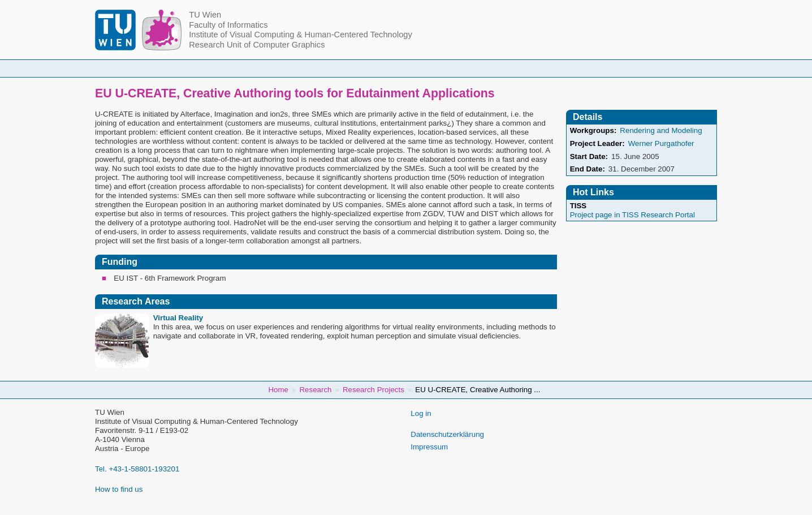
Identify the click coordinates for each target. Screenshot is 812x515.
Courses (323, 68)
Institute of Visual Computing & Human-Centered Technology (301, 35)
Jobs (611, 68)
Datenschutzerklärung (447, 434)
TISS (578, 206)
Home (203, 68)
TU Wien (205, 15)
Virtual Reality (178, 318)
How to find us (119, 489)
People (261, 68)
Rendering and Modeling (661, 130)
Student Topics (397, 68)
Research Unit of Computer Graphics (257, 45)
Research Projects (373, 390)
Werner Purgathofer (661, 143)
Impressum (429, 447)
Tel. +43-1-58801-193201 (137, 469)
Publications (547, 68)
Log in (421, 413)
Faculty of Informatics (228, 25)
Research (474, 68)
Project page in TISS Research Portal (632, 215)
